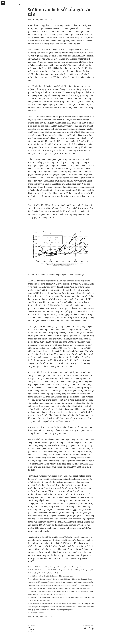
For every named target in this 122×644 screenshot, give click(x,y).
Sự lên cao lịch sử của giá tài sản (59, 12)
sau (30, 19)
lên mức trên (46, 19)
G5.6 (67, 211)
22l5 (19, 5)
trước (36, 19)
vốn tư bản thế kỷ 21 (43, 5)
